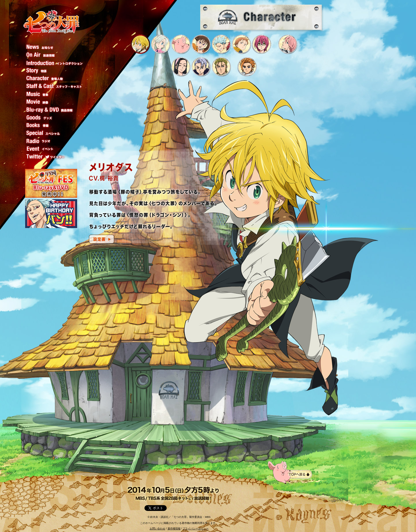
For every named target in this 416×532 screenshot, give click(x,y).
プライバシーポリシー (196, 529)
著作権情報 (174, 529)
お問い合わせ (157, 529)
